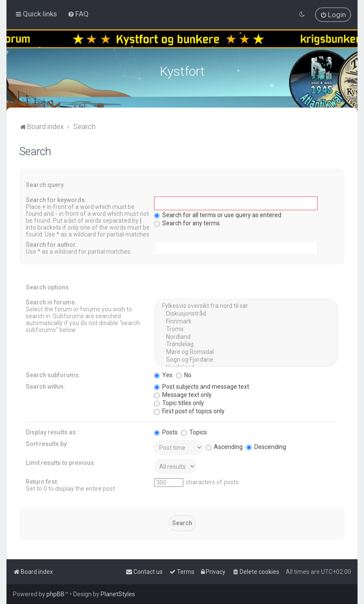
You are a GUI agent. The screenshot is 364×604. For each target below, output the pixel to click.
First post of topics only (189, 410)
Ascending (224, 446)
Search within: (46, 385)
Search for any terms (187, 222)
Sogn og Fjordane (246, 359)
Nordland (246, 336)
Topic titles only (179, 402)
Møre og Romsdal (246, 351)
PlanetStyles (118, 594)
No (184, 374)
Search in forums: (51, 301)
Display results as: (52, 431)
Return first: (42, 481)
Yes (163, 374)
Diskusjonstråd (246, 313)
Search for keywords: (56, 199)
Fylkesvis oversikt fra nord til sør (246, 305)
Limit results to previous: (61, 462)
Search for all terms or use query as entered (218, 214)
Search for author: (52, 243)
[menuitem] (78, 14)
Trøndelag (246, 343)
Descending (266, 446)
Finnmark (246, 320)
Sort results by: (47, 443)
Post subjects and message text (202, 385)
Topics (194, 431)
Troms (246, 328)
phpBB (56, 594)
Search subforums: (53, 374)
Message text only (183, 394)
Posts (166, 431)
